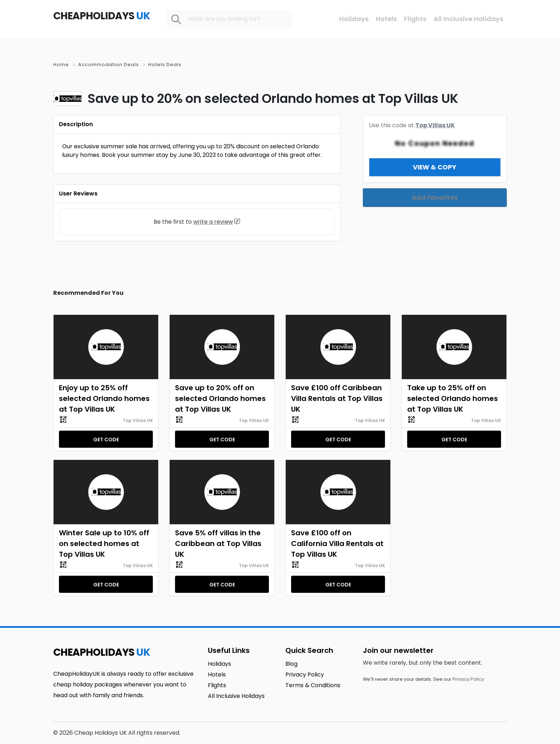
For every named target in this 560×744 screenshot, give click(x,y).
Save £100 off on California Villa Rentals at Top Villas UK (337, 544)
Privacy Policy (468, 679)
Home (61, 65)
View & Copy (435, 158)
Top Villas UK (138, 420)
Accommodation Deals (109, 65)
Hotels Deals (165, 65)
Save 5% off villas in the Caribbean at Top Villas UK (218, 544)
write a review (213, 222)
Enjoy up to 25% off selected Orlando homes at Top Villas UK (104, 398)
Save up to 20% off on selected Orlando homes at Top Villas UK (220, 398)
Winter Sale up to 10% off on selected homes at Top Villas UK (104, 544)
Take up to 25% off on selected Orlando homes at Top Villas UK (452, 398)
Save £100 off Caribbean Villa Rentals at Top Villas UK (337, 398)
